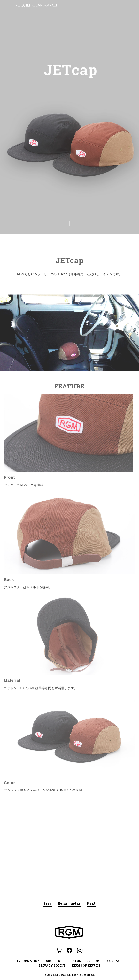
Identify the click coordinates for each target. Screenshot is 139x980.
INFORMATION (28, 961)
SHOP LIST (54, 961)
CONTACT (115, 961)
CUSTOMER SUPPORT (85, 961)
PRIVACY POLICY (52, 966)
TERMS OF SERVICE (86, 966)
